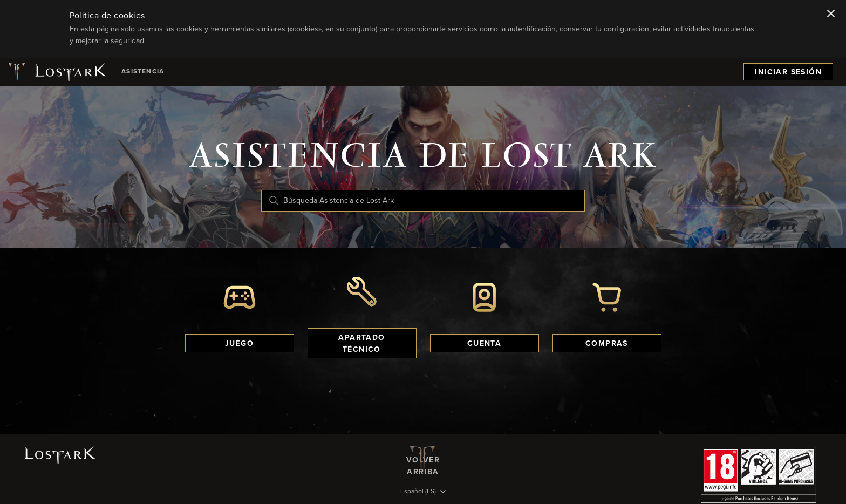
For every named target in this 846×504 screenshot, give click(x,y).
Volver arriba (423, 460)
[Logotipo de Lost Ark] (56, 72)
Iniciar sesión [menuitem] (788, 72)
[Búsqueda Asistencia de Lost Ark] (423, 201)
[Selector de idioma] (423, 492)
